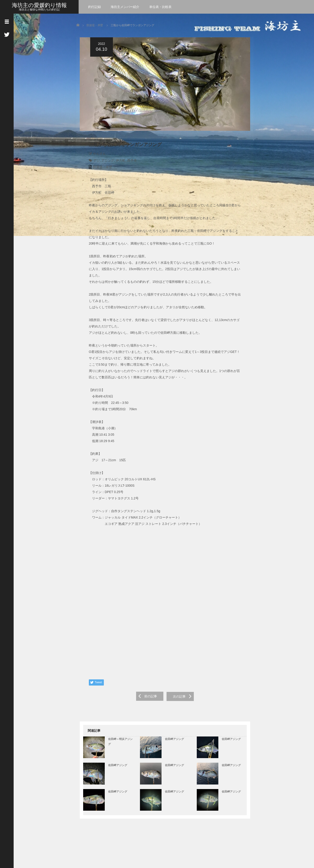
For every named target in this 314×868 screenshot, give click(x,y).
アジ (93, 162)
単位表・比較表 (160, 7)
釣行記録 (95, 7)
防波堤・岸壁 (95, 25)
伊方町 (117, 162)
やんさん (96, 155)
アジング (105, 162)
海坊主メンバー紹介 (125, 7)
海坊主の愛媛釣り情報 (39, 5)
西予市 (129, 162)
